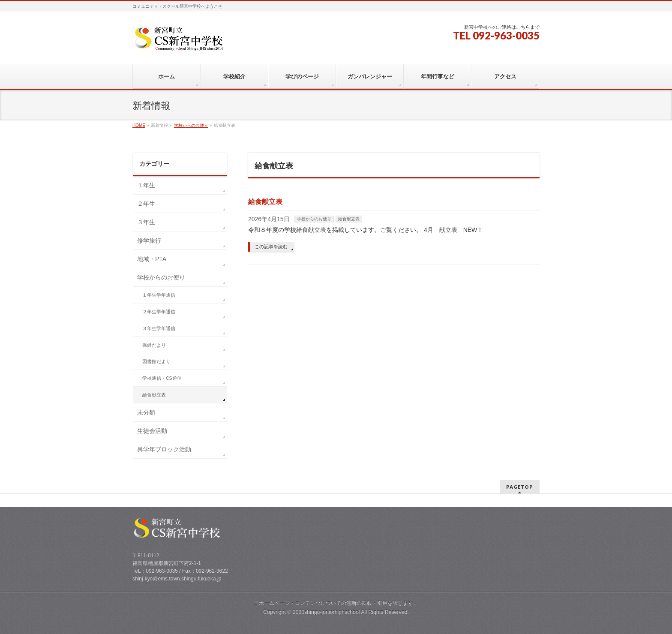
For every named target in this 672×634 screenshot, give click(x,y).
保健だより (154, 345)
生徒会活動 (152, 431)
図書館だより (156, 361)
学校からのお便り (314, 219)
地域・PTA (152, 259)
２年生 (146, 204)
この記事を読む (271, 246)
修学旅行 (149, 240)
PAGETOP (520, 487)
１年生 (146, 185)
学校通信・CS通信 (162, 378)
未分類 (146, 412)
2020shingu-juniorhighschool (327, 612)
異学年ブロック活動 (164, 449)
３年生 (146, 222)
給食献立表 (265, 202)
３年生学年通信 (159, 328)
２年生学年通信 (159, 312)
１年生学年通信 (159, 295)
